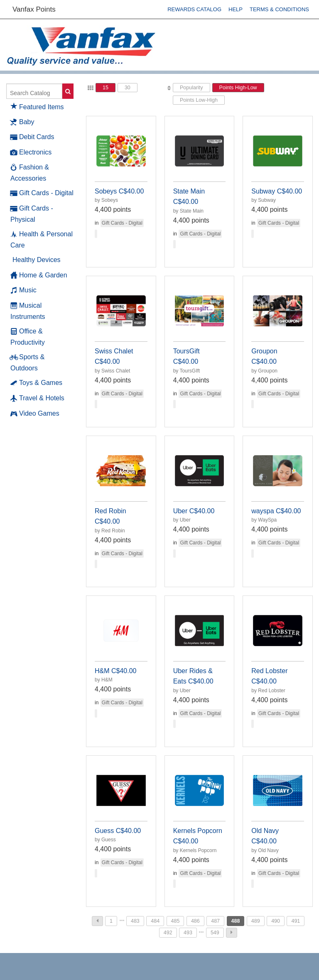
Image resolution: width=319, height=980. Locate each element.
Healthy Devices (37, 260)
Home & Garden (39, 275)
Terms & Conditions (279, 9)
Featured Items (37, 106)
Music (23, 290)
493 (188, 933)
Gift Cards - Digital (42, 193)
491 (296, 921)
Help (236, 9)
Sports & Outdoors (27, 362)
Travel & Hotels (37, 398)
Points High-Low (238, 88)
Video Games (35, 414)
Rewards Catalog (194, 9)
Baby (22, 122)
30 (128, 88)
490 (276, 921)
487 (215, 921)
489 (256, 921)
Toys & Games (36, 383)
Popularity (191, 88)
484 (155, 921)
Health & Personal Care (42, 239)
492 (168, 933)
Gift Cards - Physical (32, 213)
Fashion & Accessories (30, 172)
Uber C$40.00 (194, 511)
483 (135, 921)
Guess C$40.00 (118, 831)
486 (195, 921)
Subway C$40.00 (277, 191)
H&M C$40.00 (116, 671)
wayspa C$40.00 (276, 511)
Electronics (31, 152)
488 (236, 921)
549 (215, 933)
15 (106, 88)
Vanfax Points (34, 9)
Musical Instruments (28, 311)
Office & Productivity (28, 336)
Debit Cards (32, 137)
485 (175, 921)
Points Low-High (199, 100)
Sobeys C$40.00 (119, 191)
